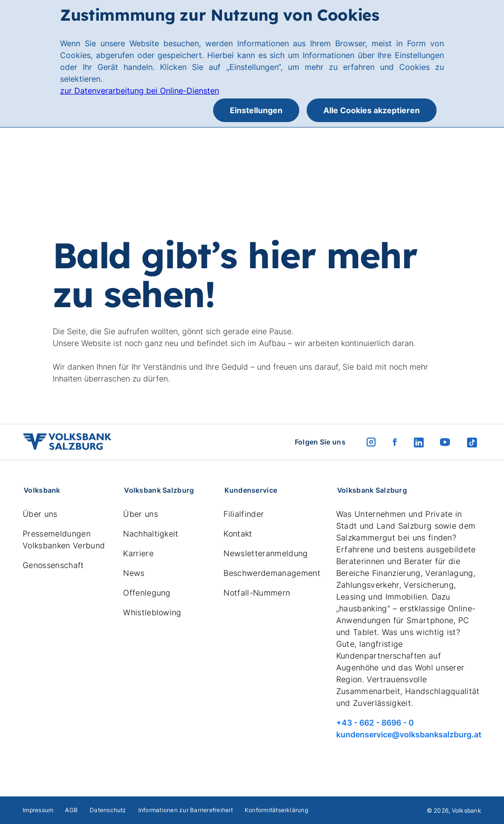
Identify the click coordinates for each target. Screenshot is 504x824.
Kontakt (238, 534)
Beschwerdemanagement (272, 573)
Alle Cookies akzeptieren (372, 110)
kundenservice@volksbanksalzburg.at (409, 734)
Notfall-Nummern (257, 593)
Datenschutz (108, 810)
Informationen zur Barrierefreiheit (186, 810)
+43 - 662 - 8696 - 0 (375, 723)
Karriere (138, 553)
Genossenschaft (53, 565)
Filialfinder (244, 514)
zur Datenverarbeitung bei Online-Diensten (140, 91)
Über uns (40, 514)
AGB (71, 810)
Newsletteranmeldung (266, 553)
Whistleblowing (152, 612)
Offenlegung (147, 593)
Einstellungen (256, 110)
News (134, 573)
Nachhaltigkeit (151, 534)
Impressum (38, 810)
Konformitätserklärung (276, 810)
